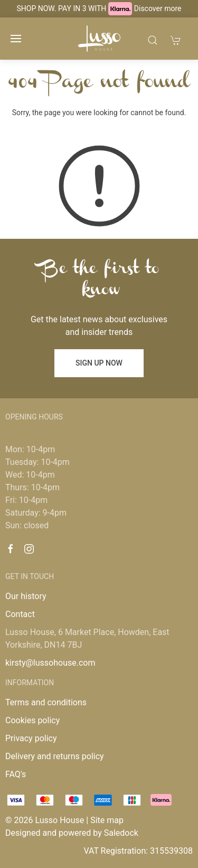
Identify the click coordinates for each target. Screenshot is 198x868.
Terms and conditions (46, 702)
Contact (20, 614)
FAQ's (16, 774)
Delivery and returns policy (55, 756)
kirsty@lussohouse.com (50, 663)
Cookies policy (32, 720)
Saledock (121, 833)
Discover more (158, 8)
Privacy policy (31, 738)
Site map (107, 820)
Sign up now (99, 363)
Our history (26, 596)
